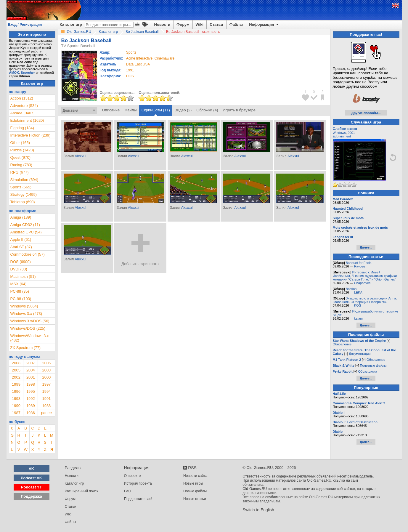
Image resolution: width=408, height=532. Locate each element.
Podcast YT (32, 487)
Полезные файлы (373, 366)
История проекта (138, 483)
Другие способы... (366, 113)
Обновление (342, 344)
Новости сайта (195, 476)
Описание (111, 110)
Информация (264, 25)
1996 (16, 391)
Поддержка (31, 496)
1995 (31, 391)
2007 (31, 363)
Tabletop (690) (23, 202)
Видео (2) (183, 110)
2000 (46, 377)
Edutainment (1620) (27, 120)
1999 (16, 384)
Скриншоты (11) (156, 110)
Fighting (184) (22, 128)
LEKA (358, 292)
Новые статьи (195, 499)
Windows (339, 133)
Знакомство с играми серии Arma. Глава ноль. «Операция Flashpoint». (365, 300)
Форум (183, 24)
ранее (46, 413)
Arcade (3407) (23, 113)
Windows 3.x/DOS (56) (30, 321)
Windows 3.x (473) (26, 314)
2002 (16, 377)
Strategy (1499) (24, 194)
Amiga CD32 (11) (25, 225)
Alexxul (80, 156)
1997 (46, 384)
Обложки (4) (207, 110)
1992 (31, 399)
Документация (360, 354)
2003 (46, 370)
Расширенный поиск (82, 491)
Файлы (236, 24)
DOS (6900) (21, 262)
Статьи (216, 24)
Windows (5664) (24, 306)
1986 (31, 413)
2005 (16, 370)
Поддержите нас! (138, 499)
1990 (16, 406)
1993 (16, 399)
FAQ (128, 491)
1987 (16, 413)
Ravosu (360, 266)
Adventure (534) (24, 106)
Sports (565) (21, 187)
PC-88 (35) (20, 291)
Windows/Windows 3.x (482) (30, 338)
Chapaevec (362, 283)
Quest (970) (21, 157)
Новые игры (193, 483)
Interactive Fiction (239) (30, 135)
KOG (358, 305)
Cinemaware (164, 58)
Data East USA (138, 64)
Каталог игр (71, 24)
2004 (31, 370)
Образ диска (367, 371)
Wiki (200, 24)
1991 (130, 70)
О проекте (132, 476)
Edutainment (342, 136)
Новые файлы (195, 491)
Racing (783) (21, 165)
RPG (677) (20, 172)
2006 (46, 363)
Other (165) (20, 143)
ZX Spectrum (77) (26, 348)
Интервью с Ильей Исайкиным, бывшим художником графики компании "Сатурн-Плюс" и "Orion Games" (365, 276)
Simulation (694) (24, 180)
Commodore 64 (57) (28, 254)
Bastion (351, 289)
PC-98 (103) (21, 299)
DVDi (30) (19, 269)
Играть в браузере (239, 110)
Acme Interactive (139, 58)
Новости (162, 24)
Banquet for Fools (359, 263)
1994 (46, 391)
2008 (16, 363)
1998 (31, 384)
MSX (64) (19, 284)
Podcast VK (31, 478)
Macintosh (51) (23, 277)
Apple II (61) (21, 239)
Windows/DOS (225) (28, 328)
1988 (46, 406)
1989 (31, 406)
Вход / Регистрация (25, 25)
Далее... (366, 247)
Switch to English (258, 510)
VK (31, 469)
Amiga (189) (21, 217)
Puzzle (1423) (22, 150)
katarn (359, 318)
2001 (31, 377)
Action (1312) (22, 98)
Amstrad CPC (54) (26, 232)
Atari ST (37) (21, 247)
